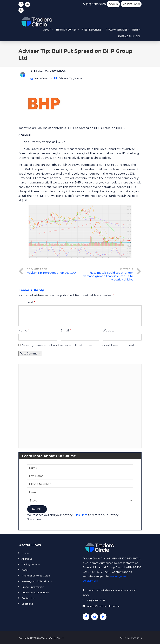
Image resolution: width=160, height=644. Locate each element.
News (135, 30)
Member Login (131, 4)
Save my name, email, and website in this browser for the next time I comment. (78, 345)
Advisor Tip (66, 78)
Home (25, 553)
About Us (27, 559)
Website (109, 331)
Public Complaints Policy (36, 593)
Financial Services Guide (36, 576)
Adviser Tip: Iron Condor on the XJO (51, 273)
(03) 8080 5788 (95, 4)
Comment (27, 302)
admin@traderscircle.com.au (104, 606)
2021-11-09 (58, 71)
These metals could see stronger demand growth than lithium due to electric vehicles (108, 276)
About (47, 30)
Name (24, 331)
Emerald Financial (129, 37)
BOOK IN (113, 4)
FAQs (25, 570)
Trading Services (117, 30)
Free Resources (91, 30)
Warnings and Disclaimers (37, 581)
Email (66, 331)
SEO (123, 638)
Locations (27, 604)
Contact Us (28, 598)
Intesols (136, 638)
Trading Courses (66, 30)
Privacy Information (33, 587)
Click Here (81, 515)
